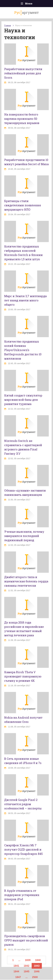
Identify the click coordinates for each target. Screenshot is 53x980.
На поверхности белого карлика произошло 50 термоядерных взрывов (22, 119)
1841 (16, 966)
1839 (28, 960)
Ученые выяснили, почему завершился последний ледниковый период (24, 536)
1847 (18, 977)
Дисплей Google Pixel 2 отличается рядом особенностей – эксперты (23, 804)
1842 (26, 966)
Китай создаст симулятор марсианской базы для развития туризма (23, 400)
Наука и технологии (23, 25)
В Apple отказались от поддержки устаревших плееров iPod (22, 895)
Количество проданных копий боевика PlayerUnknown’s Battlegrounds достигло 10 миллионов (23, 350)
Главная (8, 25)
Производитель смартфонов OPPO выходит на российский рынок (26, 940)
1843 (37, 966)
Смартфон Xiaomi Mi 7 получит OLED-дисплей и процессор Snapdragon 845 (23, 849)
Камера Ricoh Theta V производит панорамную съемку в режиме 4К (23, 676)
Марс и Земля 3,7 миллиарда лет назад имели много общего (25, 300)
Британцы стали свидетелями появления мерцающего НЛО (23, 205)
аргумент (26, 13)
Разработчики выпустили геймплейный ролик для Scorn (23, 73)
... (19, 960)
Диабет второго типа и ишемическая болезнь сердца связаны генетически (26, 581)
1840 (38, 960)
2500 (35, 977)
